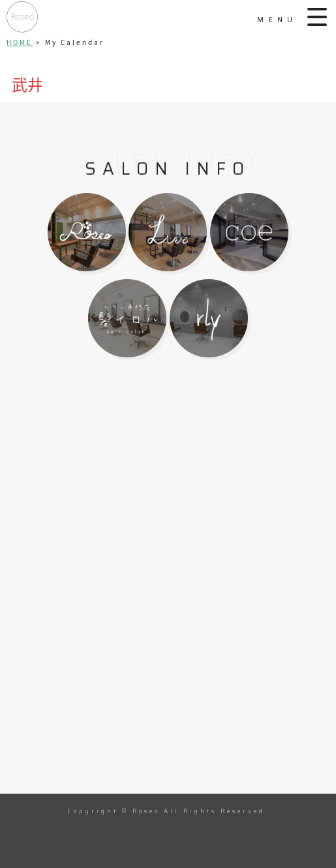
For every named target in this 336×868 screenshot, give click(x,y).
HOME (20, 42)
